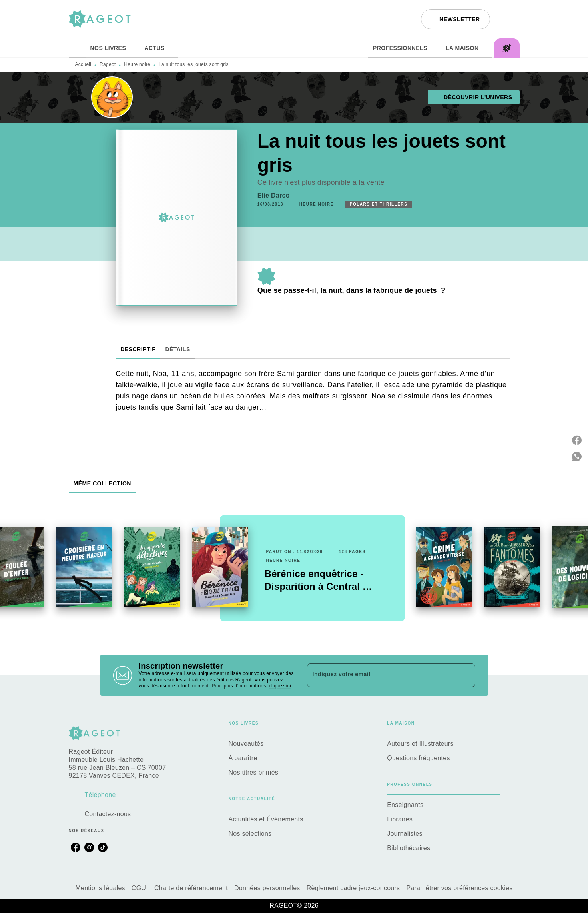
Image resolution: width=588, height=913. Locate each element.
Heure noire (137, 64)
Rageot (108, 64)
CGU (140, 888)
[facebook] (76, 847)
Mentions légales (100, 888)
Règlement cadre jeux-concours (353, 888)
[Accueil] (102, 19)
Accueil (83, 64)
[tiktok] (103, 847)
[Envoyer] (466, 675)
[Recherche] (510, 19)
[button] (455, 19)
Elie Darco (274, 195)
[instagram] (89, 847)
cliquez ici (280, 686)
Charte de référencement (191, 888)
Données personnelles (267, 888)
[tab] (77, 48)
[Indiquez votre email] (381, 675)
